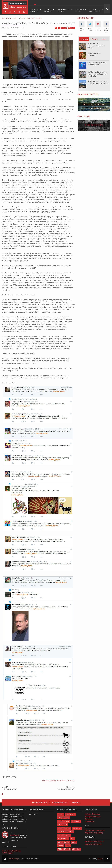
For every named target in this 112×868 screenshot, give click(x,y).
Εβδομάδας (94, 39)
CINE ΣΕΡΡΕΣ (63, 829)
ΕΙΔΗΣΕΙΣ (48, 10)
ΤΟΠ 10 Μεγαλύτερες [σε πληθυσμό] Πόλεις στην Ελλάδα (97, 46)
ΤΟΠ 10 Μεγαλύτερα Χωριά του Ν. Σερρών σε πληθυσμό (98, 82)
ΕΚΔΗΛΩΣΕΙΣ (71, 819)
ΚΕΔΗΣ (60, 850)
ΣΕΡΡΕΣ (61, 819)
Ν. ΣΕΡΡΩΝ (79, 10)
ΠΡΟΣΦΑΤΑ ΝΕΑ (63, 10)
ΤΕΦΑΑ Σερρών (7, 857)
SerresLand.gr (14, 863)
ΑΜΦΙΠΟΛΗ (77, 832)
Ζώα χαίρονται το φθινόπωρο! (94, 54)
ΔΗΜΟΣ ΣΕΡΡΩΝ (64, 825)
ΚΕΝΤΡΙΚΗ (34, 10)
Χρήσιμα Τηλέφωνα (92, 818)
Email (71, 32)
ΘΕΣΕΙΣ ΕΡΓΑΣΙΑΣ (64, 839)
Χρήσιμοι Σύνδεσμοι (93, 821)
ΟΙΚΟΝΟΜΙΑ (76, 825)
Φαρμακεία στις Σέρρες (94, 837)
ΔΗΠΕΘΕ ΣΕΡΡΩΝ (64, 832)
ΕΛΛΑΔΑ (53, 785)
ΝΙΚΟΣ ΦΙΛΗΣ (62, 785)
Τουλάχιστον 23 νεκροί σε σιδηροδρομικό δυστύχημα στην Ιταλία (97, 74)
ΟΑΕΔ (73, 843)
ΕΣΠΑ (74, 846)
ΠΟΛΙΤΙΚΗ (71, 785)
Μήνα (104, 39)
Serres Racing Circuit (41, 807)
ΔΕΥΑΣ (68, 850)
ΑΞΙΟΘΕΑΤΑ (76, 853)
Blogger (100, 863)
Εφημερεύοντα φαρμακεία (95, 834)
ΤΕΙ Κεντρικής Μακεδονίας (11, 855)
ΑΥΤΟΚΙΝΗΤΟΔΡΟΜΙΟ (65, 836)
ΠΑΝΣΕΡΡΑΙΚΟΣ (63, 822)
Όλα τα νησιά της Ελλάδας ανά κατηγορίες (97, 64)
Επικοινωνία (90, 826)
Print (64, 32)
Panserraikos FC (61, 807)
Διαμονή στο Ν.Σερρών (93, 848)
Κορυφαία (84, 39)
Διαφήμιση (89, 823)
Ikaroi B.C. (76, 807)
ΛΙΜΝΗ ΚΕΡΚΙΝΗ (64, 853)
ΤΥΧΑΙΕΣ (95, 10)
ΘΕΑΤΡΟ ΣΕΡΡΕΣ (64, 846)
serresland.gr (15, 839)
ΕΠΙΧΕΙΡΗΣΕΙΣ (63, 843)
